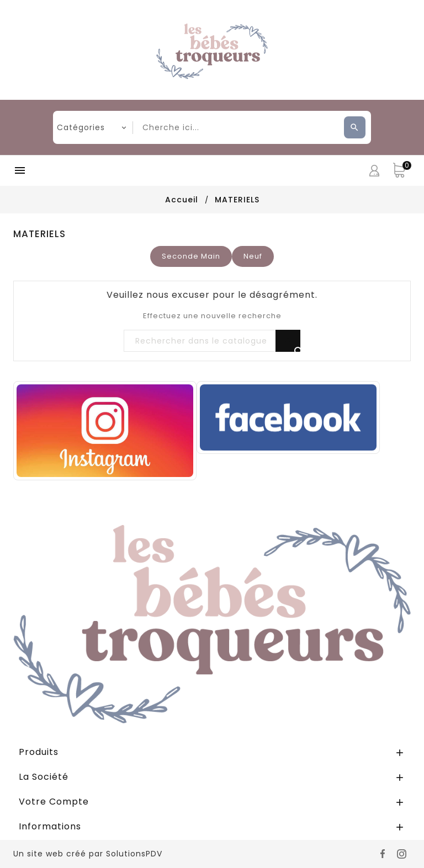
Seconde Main (191, 256)
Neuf (253, 256)
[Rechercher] (212, 341)
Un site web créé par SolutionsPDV (88, 854)
